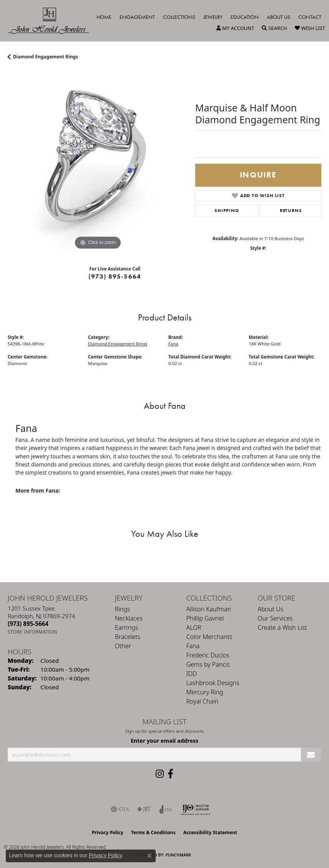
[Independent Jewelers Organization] (196, 809)
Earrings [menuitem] (126, 627)
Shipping (227, 211)
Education (245, 17)
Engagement (137, 17)
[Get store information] (32, 632)
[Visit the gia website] (120, 809)
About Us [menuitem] (270, 609)
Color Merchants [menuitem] (209, 637)
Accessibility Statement (210, 832)
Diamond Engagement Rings (46, 57)
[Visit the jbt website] (144, 809)
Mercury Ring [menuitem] (204, 692)
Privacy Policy (108, 832)
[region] (98, 162)
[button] (235, 28)
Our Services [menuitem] (275, 618)
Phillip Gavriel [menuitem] (205, 618)
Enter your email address (164, 741)
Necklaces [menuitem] (129, 618)
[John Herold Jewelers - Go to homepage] (52, 21)
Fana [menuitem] (193, 646)
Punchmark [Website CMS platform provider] (179, 855)
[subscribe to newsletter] (311, 755)
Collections (179, 17)
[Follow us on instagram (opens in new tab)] (160, 774)
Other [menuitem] (123, 646)
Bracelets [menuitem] (128, 637)
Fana (173, 344)
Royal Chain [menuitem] (202, 701)
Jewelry (213, 17)
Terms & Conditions (153, 832)
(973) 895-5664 (115, 276)
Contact (310, 17)
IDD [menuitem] (191, 674)
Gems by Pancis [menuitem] (208, 664)
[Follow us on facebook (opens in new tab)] (170, 774)
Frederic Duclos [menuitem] (208, 655)
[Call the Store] (28, 624)
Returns (291, 211)
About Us (278, 17)
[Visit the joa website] (166, 809)
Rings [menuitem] (123, 609)
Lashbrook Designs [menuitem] (213, 683)
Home (104, 17)
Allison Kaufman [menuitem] (208, 609)
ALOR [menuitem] (194, 627)
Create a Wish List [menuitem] (282, 627)
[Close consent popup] (150, 856)
